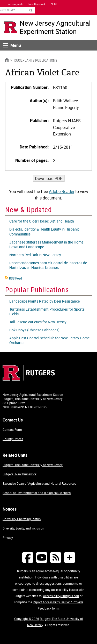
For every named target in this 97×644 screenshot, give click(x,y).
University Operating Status (22, 519)
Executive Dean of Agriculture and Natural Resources (39, 483)
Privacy (8, 538)
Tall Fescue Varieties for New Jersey (38, 322)
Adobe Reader (62, 191)
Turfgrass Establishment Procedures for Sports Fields (47, 312)
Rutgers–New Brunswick (20, 474)
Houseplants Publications (35, 60)
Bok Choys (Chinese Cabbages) (34, 330)
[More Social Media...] (70, 557)
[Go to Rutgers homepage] (29, 379)
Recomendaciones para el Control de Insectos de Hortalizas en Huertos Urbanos (48, 265)
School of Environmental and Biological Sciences (37, 493)
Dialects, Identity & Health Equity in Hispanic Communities (44, 231)
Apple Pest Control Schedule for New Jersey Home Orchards (49, 340)
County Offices (13, 439)
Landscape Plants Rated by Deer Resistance (44, 301)
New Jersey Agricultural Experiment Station (55, 27)
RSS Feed (16, 278)
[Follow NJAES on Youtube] (42, 557)
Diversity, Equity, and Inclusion (23, 528)
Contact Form (12, 430)
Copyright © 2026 (27, 619)
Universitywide (15, 4)
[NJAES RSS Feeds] (56, 557)
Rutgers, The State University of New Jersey (33, 465)
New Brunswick (37, 4)
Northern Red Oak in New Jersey (35, 255)
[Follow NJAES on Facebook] (28, 557)
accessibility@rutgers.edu (61, 596)
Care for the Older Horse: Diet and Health (42, 221)
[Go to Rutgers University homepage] (11, 27)
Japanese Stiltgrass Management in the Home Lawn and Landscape (46, 244)
